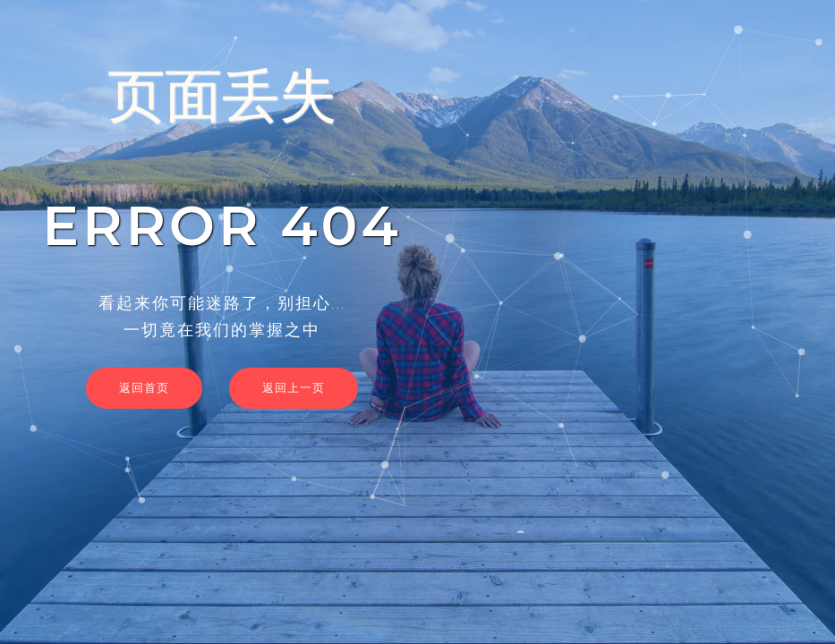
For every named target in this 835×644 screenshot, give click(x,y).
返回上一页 (294, 387)
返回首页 (144, 387)
